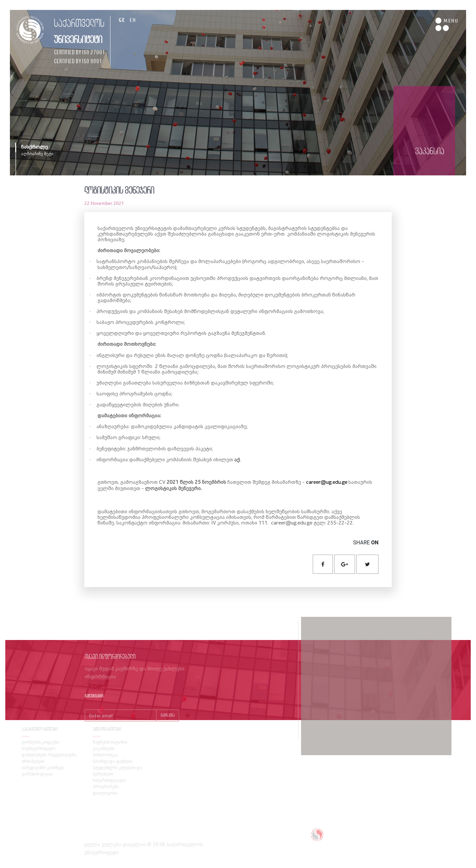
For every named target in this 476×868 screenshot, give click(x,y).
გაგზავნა (168, 722)
